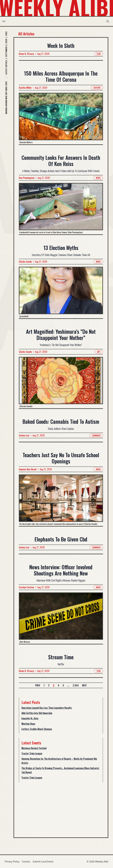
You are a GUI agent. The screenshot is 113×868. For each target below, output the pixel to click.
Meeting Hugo (28, 724)
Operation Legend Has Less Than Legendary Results (47, 708)
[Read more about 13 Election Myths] (61, 293)
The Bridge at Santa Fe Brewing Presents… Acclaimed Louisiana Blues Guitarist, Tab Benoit (61, 770)
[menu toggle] (4, 21)
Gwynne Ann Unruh (28, 469)
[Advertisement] (61, 807)
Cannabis (96, 435)
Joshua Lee (24, 435)
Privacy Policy (12, 862)
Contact (26, 862)
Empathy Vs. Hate (30, 718)
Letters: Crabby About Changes (37, 729)
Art (99, 352)
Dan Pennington (27, 178)
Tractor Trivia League (32, 753)
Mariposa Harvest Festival (34, 748)
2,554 (76, 685)
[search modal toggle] (108, 21)
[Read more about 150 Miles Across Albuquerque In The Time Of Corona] (61, 119)
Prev (38, 685)
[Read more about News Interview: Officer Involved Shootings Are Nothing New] (61, 618)
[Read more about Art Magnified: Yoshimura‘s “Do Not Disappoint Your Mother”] (61, 383)
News (98, 178)
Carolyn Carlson (26, 587)
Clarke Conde (25, 262)
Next (84, 685)
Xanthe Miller (25, 88)
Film (99, 54)
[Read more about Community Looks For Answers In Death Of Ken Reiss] (61, 209)
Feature (97, 88)
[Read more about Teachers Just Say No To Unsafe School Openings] (61, 500)
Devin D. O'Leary (26, 54)
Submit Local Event (43, 862)
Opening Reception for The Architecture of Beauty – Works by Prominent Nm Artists (59, 761)
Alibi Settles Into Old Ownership (37, 713)
